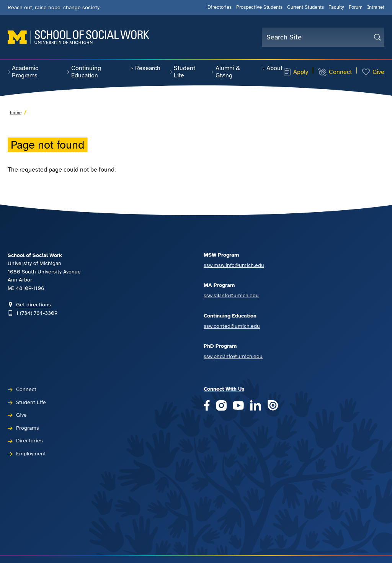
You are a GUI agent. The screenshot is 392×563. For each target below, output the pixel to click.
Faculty (336, 7)
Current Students (305, 7)
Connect (335, 72)
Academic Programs (23, 72)
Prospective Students (259, 7)
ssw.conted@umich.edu (232, 326)
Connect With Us (224, 389)
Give (373, 72)
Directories (220, 7)
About (272, 68)
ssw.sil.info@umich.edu (231, 295)
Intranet (376, 7)
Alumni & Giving (226, 72)
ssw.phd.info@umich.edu (233, 356)
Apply (296, 72)
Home (16, 113)
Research (145, 68)
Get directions (33, 304)
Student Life (182, 72)
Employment (31, 453)
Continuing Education (84, 72)
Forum (356, 7)
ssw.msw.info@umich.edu (234, 265)
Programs (28, 428)
